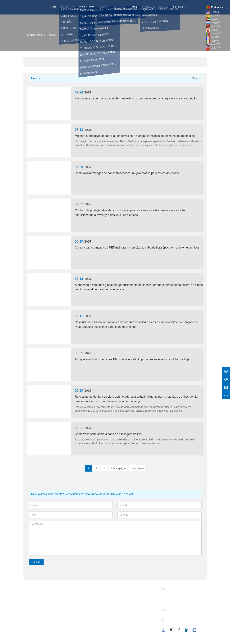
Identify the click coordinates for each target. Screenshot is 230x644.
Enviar (36, 562)
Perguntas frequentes (131, 623)
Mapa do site (82, 618)
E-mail (173, 609)
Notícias (119, 7)
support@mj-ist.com (181, 613)
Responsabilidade (129, 612)
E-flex (121, 596)
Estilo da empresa (129, 601)
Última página (137, 468)
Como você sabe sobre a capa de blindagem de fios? (109, 434)
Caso (133, 7)
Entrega (79, 596)
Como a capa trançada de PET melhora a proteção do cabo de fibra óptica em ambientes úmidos (137, 248)
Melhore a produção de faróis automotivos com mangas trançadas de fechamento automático (135, 136)
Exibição (80, 612)
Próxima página (118, 468)
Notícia (52, 35)
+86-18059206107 (180, 623)
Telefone (176, 619)
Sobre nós (68, 7)
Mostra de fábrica (154, 7)
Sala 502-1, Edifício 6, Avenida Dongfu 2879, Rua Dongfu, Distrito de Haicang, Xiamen (184, 597)
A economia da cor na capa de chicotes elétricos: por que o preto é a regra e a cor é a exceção (136, 98)
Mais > (196, 78)
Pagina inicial (35, 35)
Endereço (177, 587)
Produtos (86, 7)
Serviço (104, 7)
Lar (53, 7)
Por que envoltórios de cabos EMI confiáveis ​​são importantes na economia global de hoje (132, 359)
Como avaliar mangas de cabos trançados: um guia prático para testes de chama (127, 173)
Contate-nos (181, 7)
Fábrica (122, 618)
